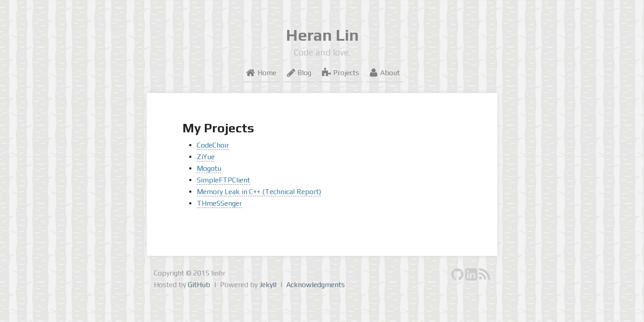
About (385, 73)
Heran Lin (322, 35)
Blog (299, 73)
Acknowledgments (316, 285)
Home (261, 73)
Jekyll (268, 285)
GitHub (199, 285)
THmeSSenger (219, 203)
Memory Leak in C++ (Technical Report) (259, 192)
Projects (341, 73)
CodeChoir (213, 145)
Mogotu (209, 168)
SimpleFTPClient (223, 180)
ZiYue (206, 157)
